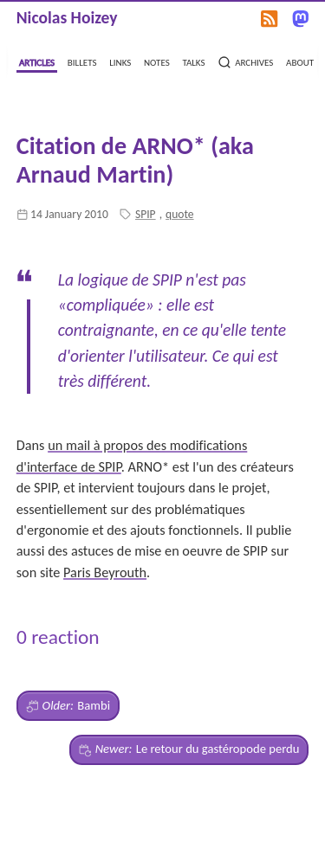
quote (180, 214)
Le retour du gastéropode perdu (189, 749)
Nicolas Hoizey (67, 17)
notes (157, 61)
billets (82, 61)
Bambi (68, 706)
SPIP (146, 214)
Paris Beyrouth (105, 572)
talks (193, 61)
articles (37, 61)
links (120, 61)
